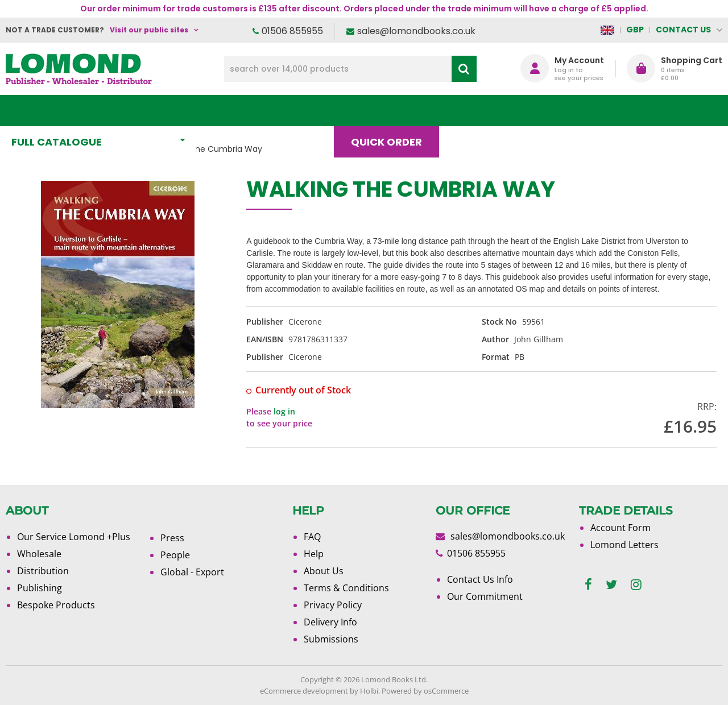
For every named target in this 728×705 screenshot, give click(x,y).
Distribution (43, 571)
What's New (253, 111)
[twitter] (611, 585)
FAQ (312, 537)
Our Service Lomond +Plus (74, 537)
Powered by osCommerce (425, 691)
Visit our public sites (149, 30)
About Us (551, 111)
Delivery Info (330, 622)
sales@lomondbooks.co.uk (416, 31)
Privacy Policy (333, 605)
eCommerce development (304, 691)
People (175, 555)
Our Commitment (485, 596)
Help (314, 554)
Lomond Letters (624, 545)
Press (172, 538)
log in (284, 411)
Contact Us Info (480, 579)
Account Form (621, 528)
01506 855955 (292, 31)
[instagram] (636, 585)
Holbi (369, 691)
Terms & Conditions (346, 588)
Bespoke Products (56, 605)
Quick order (392, 111)
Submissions (331, 639)
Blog (476, 111)
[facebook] (588, 585)
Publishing (40, 588)
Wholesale (39, 554)
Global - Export (192, 572)
